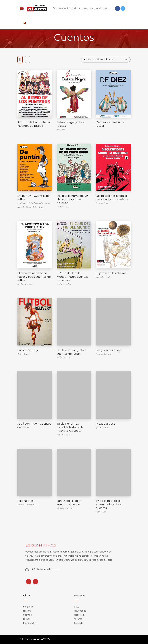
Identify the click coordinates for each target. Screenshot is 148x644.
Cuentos (27, 615)
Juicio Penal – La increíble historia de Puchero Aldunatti (70, 427)
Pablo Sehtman (63, 357)
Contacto (79, 623)
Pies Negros (25, 501)
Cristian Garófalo (25, 284)
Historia (27, 611)
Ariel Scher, (23, 203)
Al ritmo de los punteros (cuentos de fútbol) (34, 124)
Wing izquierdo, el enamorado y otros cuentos (109, 504)
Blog (76, 607)
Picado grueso (106, 424)
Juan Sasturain (103, 428)
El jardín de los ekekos (111, 273)
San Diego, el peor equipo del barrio (69, 503)
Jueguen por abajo (109, 350)
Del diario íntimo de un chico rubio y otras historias (72, 199)
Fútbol (26, 619)
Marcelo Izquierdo (65, 508)
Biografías (28, 607)
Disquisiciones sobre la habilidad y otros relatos (112, 198)
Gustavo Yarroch (103, 354)
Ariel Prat (61, 130)
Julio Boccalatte (103, 277)
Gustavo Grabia (103, 203)
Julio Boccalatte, (37, 203)
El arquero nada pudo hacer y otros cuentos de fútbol (34, 277)
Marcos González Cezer (28, 505)
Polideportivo (30, 623)
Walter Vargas (39, 207)
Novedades (80, 611)
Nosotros (79, 615)
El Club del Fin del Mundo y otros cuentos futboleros (72, 277)
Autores (78, 619)
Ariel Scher (101, 512)
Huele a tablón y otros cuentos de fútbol (72, 352)
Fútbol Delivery (28, 350)
